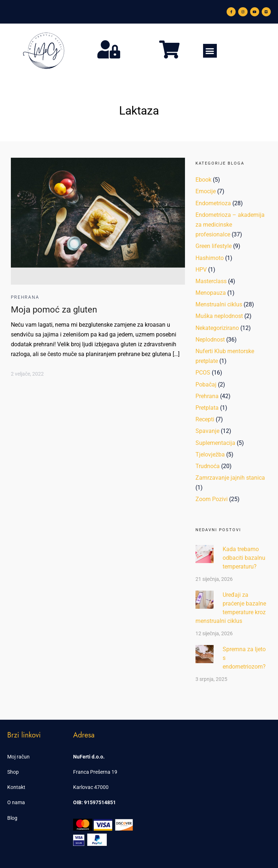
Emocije (206, 191)
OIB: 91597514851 (94, 802)
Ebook (203, 180)
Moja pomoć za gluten (54, 310)
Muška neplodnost (219, 316)
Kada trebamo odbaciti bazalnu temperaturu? (244, 558)
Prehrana (25, 297)
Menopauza (211, 293)
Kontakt (16, 787)
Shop (13, 772)
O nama (16, 802)
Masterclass (211, 281)
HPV (201, 270)
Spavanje (207, 431)
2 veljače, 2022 (27, 374)
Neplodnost (210, 340)
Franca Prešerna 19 (95, 772)
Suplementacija (215, 443)
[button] (210, 51)
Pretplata (207, 408)
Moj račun (18, 757)
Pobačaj (206, 385)
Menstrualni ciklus (219, 304)
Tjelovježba (210, 454)
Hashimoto (210, 258)
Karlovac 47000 (91, 787)
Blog (12, 818)
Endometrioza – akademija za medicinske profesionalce (230, 225)
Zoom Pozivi (212, 499)
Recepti (205, 419)
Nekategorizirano (217, 328)
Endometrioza (213, 203)
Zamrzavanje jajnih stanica (230, 478)
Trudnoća (208, 466)
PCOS (203, 373)
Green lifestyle (214, 246)
